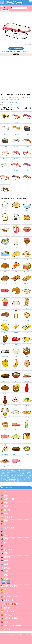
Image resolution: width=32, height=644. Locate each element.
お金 (6, 593)
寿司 (11, 13)
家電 (6, 560)
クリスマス (9, 611)
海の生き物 (9, 528)
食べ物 (8, 13)
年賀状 (15, 618)
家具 (6, 564)
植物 (6, 496)
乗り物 (7, 557)
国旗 (6, 553)
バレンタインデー (13, 626)
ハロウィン (9, 615)
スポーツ (8, 535)
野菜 (6, 506)
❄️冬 (22, 604)
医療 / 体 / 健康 (11, 586)
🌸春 (3, 604)
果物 (6, 503)
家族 (6, 575)
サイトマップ (17, 635)
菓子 (6, 514)
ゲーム (7, 546)
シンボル (8, 550)
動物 (6, 521)
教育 (6, 579)
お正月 (7, 618)
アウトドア (9, 539)
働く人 (7, 590)
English (6, 635)
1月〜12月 (9, 600)
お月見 (7, 629)
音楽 (6, 542)
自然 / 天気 (9, 499)
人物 (6, 571)
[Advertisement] (16, 76)
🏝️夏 (9, 604)
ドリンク (8, 517)
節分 (6, 622)
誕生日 (7, 608)
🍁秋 (16, 604)
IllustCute (2, 13)
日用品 (7, 568)
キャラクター (10, 597)
